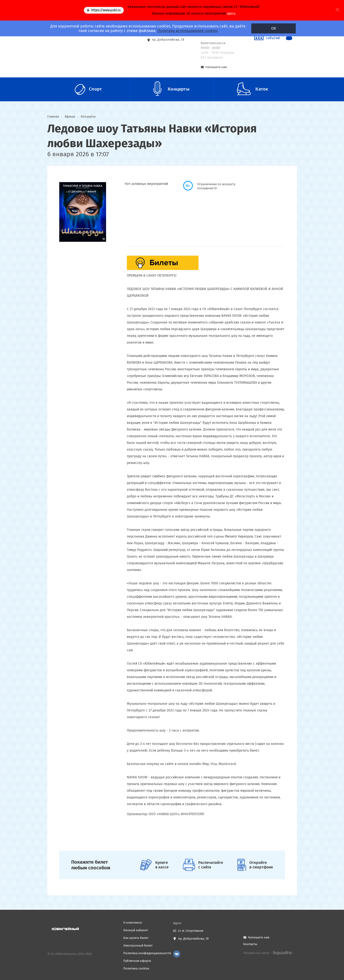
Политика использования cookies (188, 31)
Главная (53, 116)
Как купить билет (136, 938)
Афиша (70, 116)
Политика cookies (136, 968)
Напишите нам (216, 67)
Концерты (88, 116)
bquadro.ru (282, 953)
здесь (231, 13)
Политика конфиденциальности (147, 953)
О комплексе (133, 923)
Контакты (250, 944)
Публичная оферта (137, 961)
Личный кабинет (136, 930)
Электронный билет (138, 945)
